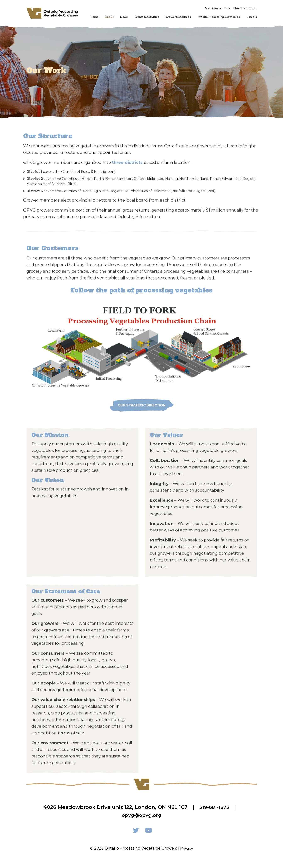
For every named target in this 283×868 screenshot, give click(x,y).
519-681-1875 (214, 807)
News (124, 17)
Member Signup (217, 8)
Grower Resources (178, 17)
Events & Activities (147, 17)
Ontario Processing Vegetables (219, 17)
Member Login (245, 8)
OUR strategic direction (142, 415)
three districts (127, 172)
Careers (252, 17)
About (109, 17)
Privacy (187, 848)
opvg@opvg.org (142, 815)
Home (94, 17)
